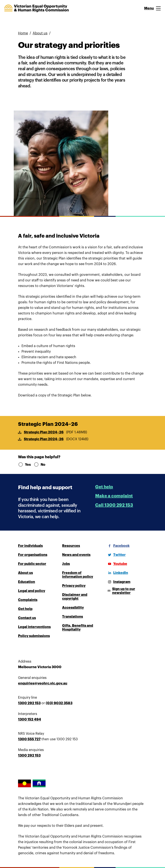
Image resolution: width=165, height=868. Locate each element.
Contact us (27, 618)
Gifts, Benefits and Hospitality (78, 628)
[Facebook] (118, 546)
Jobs (66, 564)
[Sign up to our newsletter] (127, 591)
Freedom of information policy (78, 575)
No (40, 465)
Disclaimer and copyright (75, 597)
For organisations (33, 555)
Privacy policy (74, 586)
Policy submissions (34, 636)
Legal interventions (34, 627)
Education (27, 582)
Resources (71, 546)
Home (23, 33)
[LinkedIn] (117, 573)
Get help (104, 487)
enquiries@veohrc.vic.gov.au (43, 683)
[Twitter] (116, 555)
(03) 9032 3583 (59, 703)
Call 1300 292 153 (114, 505)
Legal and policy (32, 591)
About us (40, 33)
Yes (24, 465)
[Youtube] (117, 564)
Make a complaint (114, 496)
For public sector (32, 564)
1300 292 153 (29, 703)
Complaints (28, 600)
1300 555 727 (29, 739)
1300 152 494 (30, 719)
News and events (76, 555)
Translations (73, 617)
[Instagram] (118, 582)
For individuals (30, 546)
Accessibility (73, 608)
